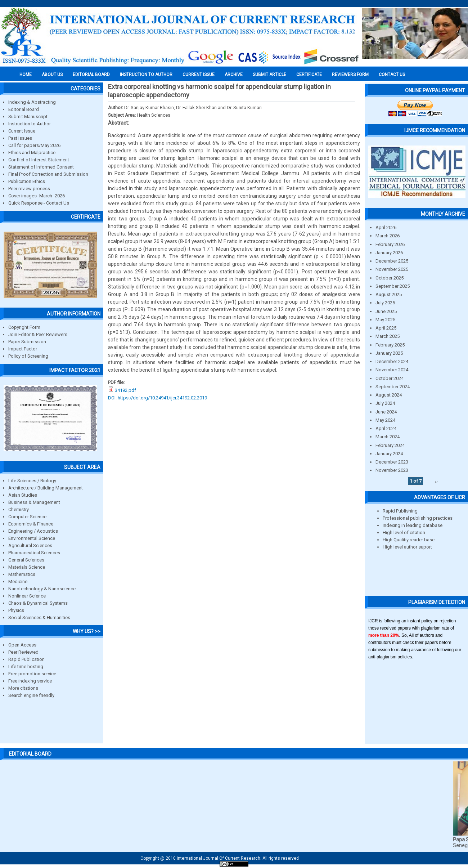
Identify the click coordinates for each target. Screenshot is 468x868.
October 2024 (390, 378)
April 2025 (386, 328)
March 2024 (388, 437)
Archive (234, 75)
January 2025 (389, 353)
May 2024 (385, 420)
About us (52, 75)
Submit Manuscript (28, 117)
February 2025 (390, 345)
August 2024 (389, 395)
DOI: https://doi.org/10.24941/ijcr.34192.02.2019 (157, 398)
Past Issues (20, 138)
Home (26, 75)
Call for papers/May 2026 (34, 145)
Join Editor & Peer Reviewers (38, 334)
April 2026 (386, 227)
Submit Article (269, 75)
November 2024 (392, 370)
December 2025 (392, 261)
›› (436, 481)
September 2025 (393, 286)
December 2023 (392, 462)
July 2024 (385, 403)
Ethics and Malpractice (32, 153)
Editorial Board (24, 109)
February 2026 (390, 244)
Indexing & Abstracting (32, 102)
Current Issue (199, 75)
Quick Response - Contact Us (39, 203)
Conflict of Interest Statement (39, 160)
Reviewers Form (350, 75)
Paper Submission (27, 342)
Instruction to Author (30, 124)
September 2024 (393, 387)
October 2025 (390, 278)
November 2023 (392, 470)
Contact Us (392, 75)
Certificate (309, 75)
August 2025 (389, 294)
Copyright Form (24, 327)
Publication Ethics (27, 181)
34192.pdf (125, 390)
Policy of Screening (28, 356)
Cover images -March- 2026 (37, 196)
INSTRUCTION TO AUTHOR (146, 75)
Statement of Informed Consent (41, 167)
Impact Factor (23, 349)
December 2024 (392, 361)
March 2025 (388, 336)
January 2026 (389, 253)
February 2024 (390, 445)
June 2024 (386, 412)
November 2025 (392, 269)
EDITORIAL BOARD (91, 75)
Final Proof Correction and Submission (48, 174)
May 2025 (385, 320)
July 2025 (385, 303)
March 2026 (388, 236)
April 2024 (386, 428)
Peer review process (29, 189)
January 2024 (389, 454)
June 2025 (386, 311)
